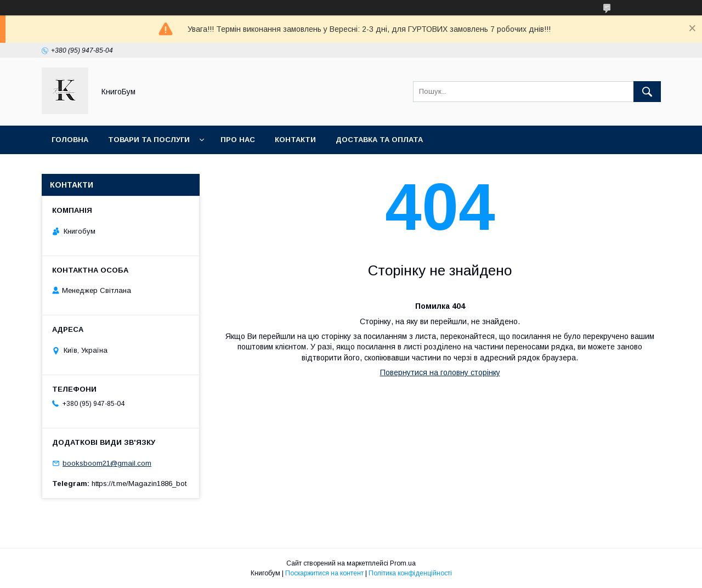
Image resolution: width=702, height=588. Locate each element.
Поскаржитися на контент (324, 573)
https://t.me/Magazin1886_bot (139, 484)
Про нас (238, 140)
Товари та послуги (149, 140)
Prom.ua (403, 563)
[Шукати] (647, 92)
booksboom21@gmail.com (107, 463)
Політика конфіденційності (410, 573)
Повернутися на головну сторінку (440, 372)
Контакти (295, 140)
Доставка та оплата (379, 140)
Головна (70, 140)
